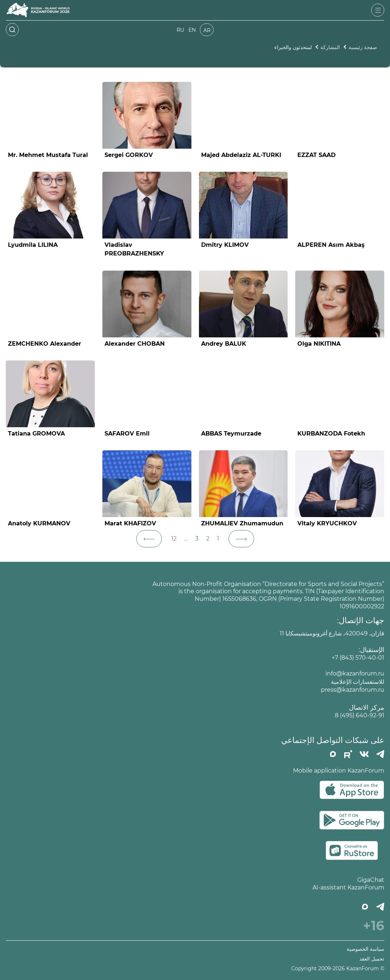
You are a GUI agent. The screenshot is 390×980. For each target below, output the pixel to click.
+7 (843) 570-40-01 (358, 658)
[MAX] (333, 754)
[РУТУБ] (348, 754)
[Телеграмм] (380, 754)
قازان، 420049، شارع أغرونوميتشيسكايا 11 (332, 633)
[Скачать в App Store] (352, 790)
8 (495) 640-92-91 (360, 715)
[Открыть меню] (378, 10)
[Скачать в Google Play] (352, 820)
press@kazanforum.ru (353, 690)
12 (174, 539)
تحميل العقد (372, 959)
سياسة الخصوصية (365, 949)
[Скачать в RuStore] (352, 850)
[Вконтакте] (364, 754)
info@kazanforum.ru (355, 673)
